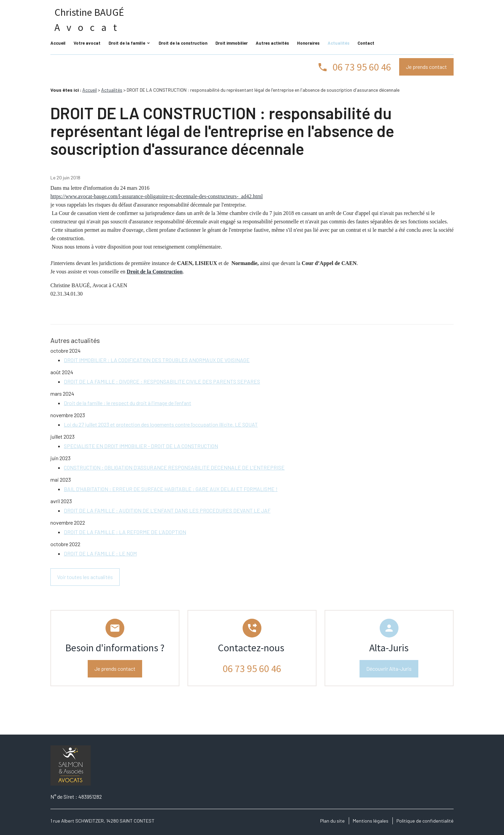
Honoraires (308, 43)
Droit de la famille (127, 43)
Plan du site (332, 821)
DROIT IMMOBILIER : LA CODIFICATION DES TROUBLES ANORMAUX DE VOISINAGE (157, 360)
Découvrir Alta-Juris (389, 669)
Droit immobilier (232, 43)
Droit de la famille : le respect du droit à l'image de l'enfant (128, 403)
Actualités (339, 43)
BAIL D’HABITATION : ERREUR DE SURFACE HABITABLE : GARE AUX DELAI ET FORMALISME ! (171, 489)
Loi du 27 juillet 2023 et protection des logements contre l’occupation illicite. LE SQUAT (161, 424)
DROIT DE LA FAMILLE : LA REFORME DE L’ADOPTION (125, 532)
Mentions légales (371, 821)
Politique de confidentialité (425, 821)
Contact (366, 43)
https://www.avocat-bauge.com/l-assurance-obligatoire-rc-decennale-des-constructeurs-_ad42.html (157, 196)
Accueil (58, 43)
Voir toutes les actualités (85, 577)
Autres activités (272, 43)
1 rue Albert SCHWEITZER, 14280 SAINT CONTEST (102, 821)
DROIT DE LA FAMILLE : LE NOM (100, 553)
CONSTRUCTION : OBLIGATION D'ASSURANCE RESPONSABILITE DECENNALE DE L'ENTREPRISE (174, 467)
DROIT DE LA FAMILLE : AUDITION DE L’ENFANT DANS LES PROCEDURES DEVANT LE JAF (167, 510)
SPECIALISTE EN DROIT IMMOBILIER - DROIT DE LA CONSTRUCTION (141, 446)
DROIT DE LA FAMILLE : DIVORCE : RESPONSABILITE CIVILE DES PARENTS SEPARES (162, 381)
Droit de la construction (183, 43)
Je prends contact (426, 67)
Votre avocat (87, 43)
